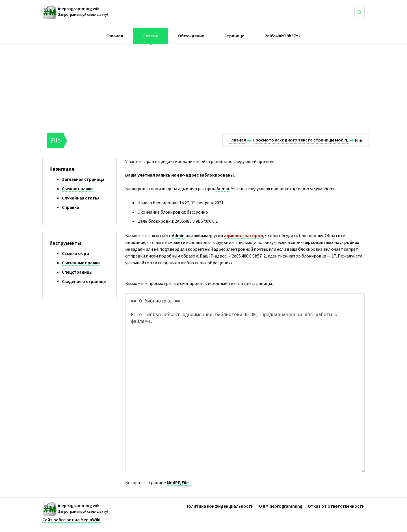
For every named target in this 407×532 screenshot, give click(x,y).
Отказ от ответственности (336, 506)
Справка (71, 207)
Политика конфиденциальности (219, 506)
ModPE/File (178, 482)
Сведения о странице (84, 281)
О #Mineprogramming (281, 506)
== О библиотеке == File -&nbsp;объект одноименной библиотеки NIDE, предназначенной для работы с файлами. (245, 383)
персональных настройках (331, 242)
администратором (243, 235)
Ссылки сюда (75, 253)
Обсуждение (191, 36)
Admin (223, 188)
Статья (151, 36)
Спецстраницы (77, 272)
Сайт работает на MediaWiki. (72, 520)
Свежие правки (77, 188)
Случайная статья (81, 198)
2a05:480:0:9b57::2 (283, 36)
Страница (234, 36)
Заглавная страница (83, 179)
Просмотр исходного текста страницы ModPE (300, 140)
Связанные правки (81, 263)
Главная (115, 36)
